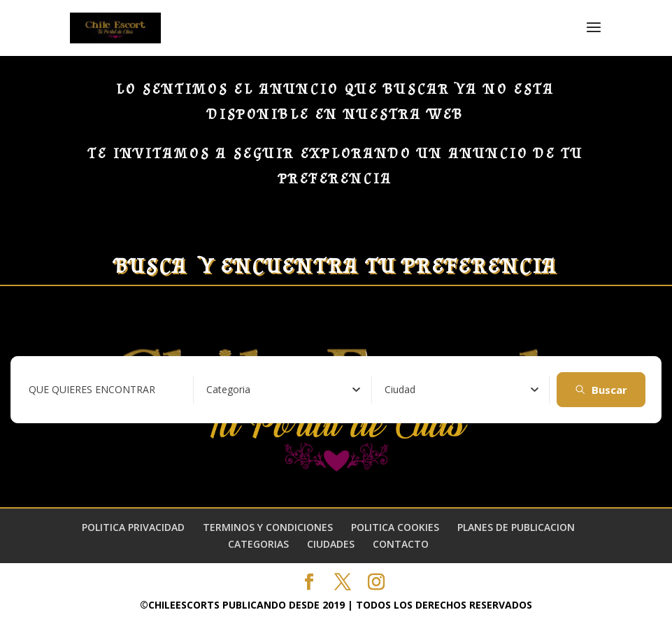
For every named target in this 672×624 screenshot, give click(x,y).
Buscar (601, 390)
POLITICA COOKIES (395, 527)
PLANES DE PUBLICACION (516, 527)
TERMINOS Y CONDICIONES (268, 527)
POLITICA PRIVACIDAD (133, 527)
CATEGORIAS (258, 544)
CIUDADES (331, 544)
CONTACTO (401, 544)
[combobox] (283, 390)
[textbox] (228, 390)
